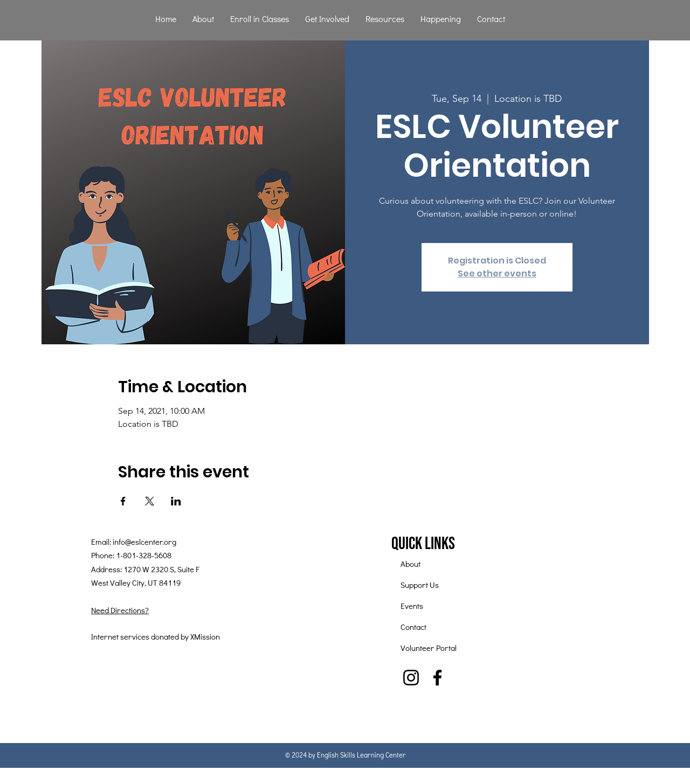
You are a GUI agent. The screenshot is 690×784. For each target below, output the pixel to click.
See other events (497, 273)
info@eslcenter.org (144, 542)
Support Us (420, 585)
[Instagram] (411, 678)
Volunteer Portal (429, 648)
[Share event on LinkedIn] (176, 501)
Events (412, 606)
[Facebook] (437, 678)
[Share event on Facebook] (123, 501)
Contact (413, 627)
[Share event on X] (150, 501)
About (410, 564)
